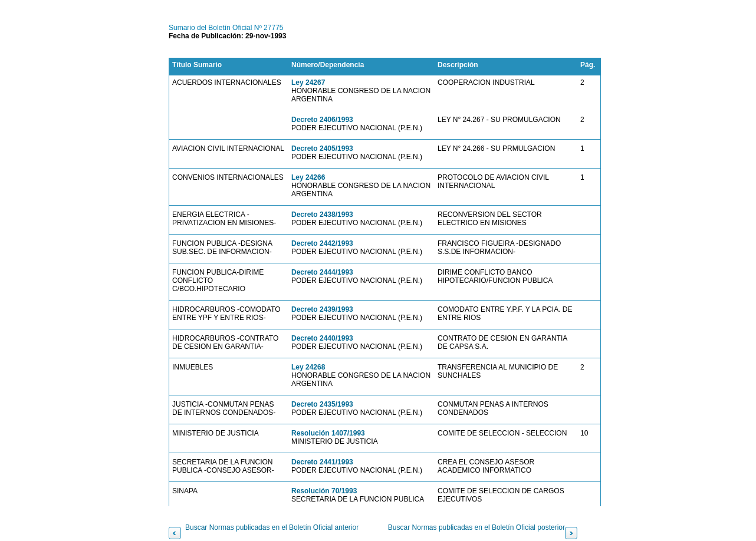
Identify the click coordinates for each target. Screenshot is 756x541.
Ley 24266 (308, 177)
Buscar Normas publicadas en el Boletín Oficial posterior (476, 527)
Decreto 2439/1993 (322, 309)
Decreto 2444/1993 (322, 272)
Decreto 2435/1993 (322, 404)
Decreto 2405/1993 (322, 149)
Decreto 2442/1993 (322, 243)
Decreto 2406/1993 (322, 120)
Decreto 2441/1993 (322, 462)
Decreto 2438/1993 (322, 215)
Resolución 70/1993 (324, 491)
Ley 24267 (308, 83)
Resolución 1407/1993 (328, 433)
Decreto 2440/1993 (322, 338)
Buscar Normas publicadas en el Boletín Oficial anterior (272, 527)
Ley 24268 (308, 367)
